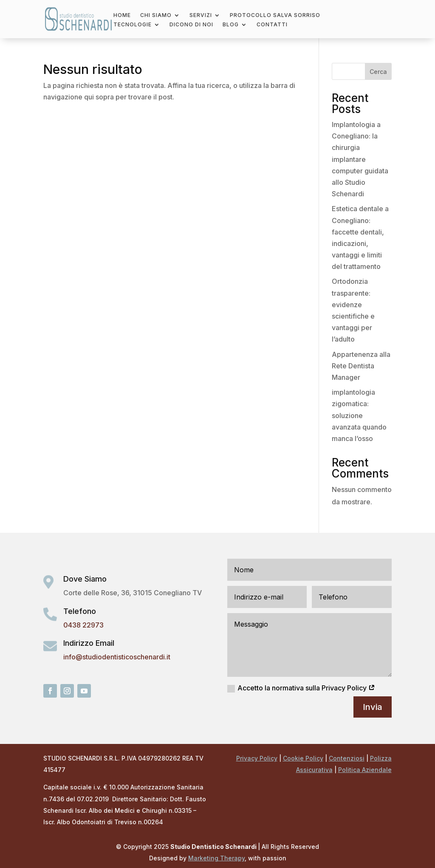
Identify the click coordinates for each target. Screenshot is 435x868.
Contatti (272, 25)
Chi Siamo (156, 15)
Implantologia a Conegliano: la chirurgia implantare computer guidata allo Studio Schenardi (360, 159)
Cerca (378, 72)
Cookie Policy (303, 758)
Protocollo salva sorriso (275, 15)
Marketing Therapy (216, 858)
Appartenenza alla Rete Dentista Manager (361, 366)
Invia (373, 707)
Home (122, 15)
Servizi (201, 15)
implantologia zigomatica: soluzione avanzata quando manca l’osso (359, 415)
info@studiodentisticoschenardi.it (117, 657)
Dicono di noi (191, 25)
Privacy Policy (257, 758)
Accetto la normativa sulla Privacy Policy (301, 688)
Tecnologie (133, 25)
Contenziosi (347, 758)
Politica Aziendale (365, 770)
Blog (231, 25)
